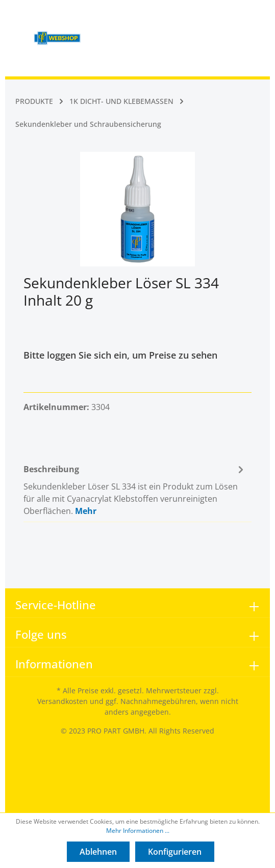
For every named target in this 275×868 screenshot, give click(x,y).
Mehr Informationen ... (138, 831)
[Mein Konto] (208, 14)
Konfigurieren (175, 852)
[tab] (135, 489)
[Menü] (96, 14)
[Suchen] (185, 14)
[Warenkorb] (231, 14)
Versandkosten (62, 701)
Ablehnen (98, 852)
